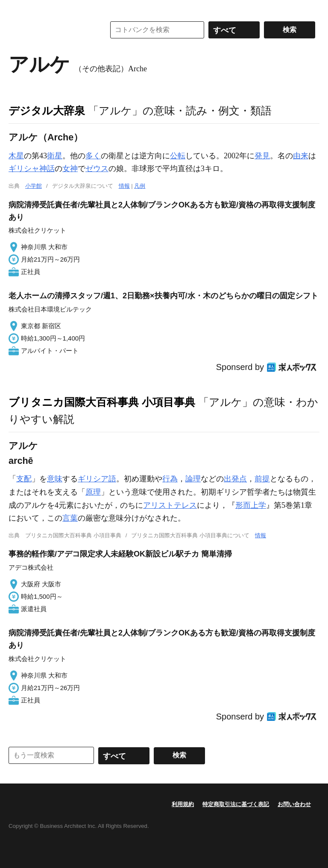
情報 (124, 186)
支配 (24, 479)
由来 (301, 156)
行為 (170, 479)
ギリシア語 (97, 479)
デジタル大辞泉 (47, 111)
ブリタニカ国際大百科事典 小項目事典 (102, 402)
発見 (262, 156)
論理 (193, 479)
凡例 (140, 186)
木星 (16, 156)
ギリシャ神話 (32, 169)
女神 (70, 169)
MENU (17, 9)
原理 (93, 492)
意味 (55, 479)
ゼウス (97, 169)
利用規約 (183, 804)
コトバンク (51, 30)
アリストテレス (170, 505)
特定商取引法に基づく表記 (236, 804)
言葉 (70, 518)
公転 (178, 156)
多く (93, 156)
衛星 (55, 156)
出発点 (235, 479)
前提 (262, 479)
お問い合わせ (294, 804)
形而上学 (251, 505)
